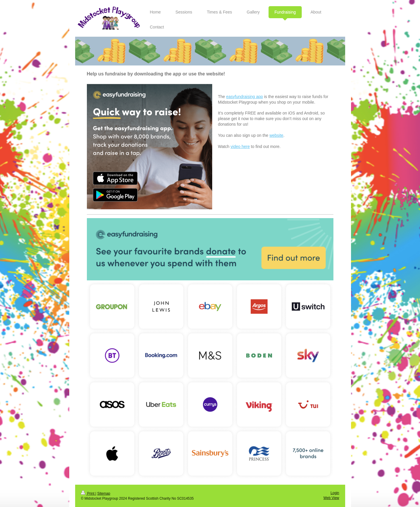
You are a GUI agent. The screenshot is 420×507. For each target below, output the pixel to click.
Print (88, 493)
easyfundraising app (245, 97)
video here (240, 146)
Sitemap (104, 493)
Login (335, 493)
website (276, 135)
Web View (331, 498)
